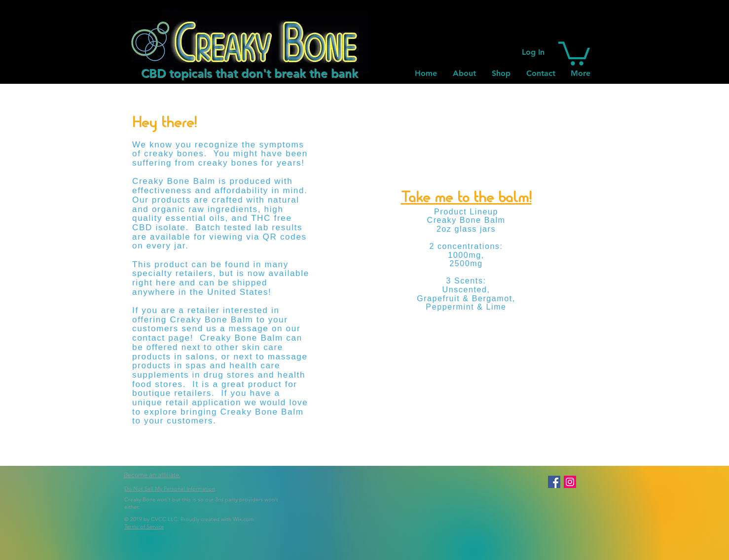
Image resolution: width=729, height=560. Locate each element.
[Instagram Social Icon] (570, 482)
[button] (574, 52)
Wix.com (243, 519)
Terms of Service (144, 526)
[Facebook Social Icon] (554, 482)
